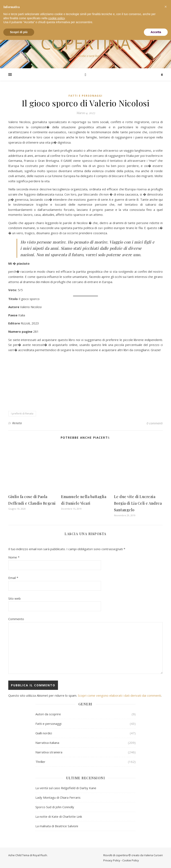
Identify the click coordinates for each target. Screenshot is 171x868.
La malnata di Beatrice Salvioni (57, 826)
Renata (17, 423)
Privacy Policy (112, 860)
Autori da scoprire (48, 714)
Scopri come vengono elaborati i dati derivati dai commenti (119, 695)
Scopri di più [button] (19, 32)
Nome (14, 557)
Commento (16, 619)
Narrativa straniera (49, 752)
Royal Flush (40, 855)
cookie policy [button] (56, 18)
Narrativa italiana (47, 743)
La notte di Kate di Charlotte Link (59, 816)
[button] (166, 7)
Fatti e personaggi (85, 96)
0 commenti (155, 423)
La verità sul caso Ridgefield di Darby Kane (66, 788)
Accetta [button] (156, 32)
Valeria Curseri (153, 855)
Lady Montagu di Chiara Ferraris (58, 797)
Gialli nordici (44, 733)
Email (13, 578)
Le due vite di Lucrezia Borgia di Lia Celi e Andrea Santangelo (138, 503)
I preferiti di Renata (22, 414)
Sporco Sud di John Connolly (55, 807)
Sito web (14, 598)
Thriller (40, 762)
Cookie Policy (131, 860)
